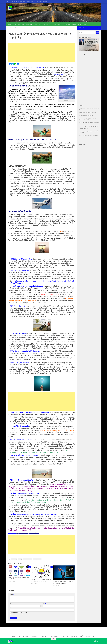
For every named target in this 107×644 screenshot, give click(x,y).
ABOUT (15, 24)
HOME (10, 24)
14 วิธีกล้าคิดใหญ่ (14, 559)
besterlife (12, 41)
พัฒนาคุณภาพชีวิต (38, 24)
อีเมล (44, 604)
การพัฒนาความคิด (12, 28)
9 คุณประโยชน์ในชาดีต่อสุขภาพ (86, 115)
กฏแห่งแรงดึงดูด (58, 74)
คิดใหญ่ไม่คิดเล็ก (29, 559)
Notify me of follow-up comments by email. (19, 612)
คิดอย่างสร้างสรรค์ (21, 333)
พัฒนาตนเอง (21, 24)
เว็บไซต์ (11, 608)
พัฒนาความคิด (29, 24)
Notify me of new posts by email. (17, 615)
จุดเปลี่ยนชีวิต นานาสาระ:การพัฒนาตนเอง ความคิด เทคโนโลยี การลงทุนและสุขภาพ (30, 2)
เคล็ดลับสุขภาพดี (57, 24)
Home (9, 2)
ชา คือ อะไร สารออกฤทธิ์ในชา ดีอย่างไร (88, 112)
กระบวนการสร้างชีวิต (34, 533)
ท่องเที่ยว (79, 24)
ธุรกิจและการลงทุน (48, 24)
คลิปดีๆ (85, 24)
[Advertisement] (42, 53)
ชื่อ (11, 604)
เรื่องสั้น (74, 24)
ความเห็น (12, 594)
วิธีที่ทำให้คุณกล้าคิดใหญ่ (37, 559)
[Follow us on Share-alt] (98, 28)
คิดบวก (44, 514)
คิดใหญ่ (24, 559)
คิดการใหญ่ (20, 559)
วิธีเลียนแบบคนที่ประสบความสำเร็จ (28, 494)
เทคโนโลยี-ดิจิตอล (67, 24)
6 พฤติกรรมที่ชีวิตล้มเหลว (22, 533)
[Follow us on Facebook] (96, 28)
